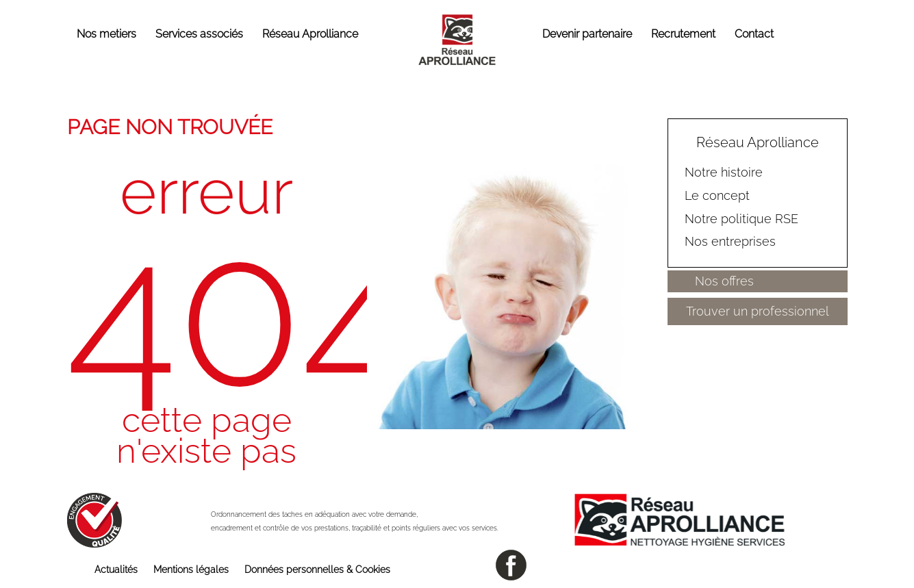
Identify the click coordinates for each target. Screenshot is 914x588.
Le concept (717, 195)
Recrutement (683, 34)
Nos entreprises (730, 241)
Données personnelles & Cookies (317, 570)
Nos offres (724, 281)
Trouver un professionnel (758, 311)
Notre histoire (724, 172)
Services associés (199, 34)
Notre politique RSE (741, 218)
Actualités (116, 570)
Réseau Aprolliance (310, 34)
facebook (511, 565)
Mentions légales (191, 570)
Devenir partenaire (587, 34)
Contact (754, 34)
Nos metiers (106, 34)
